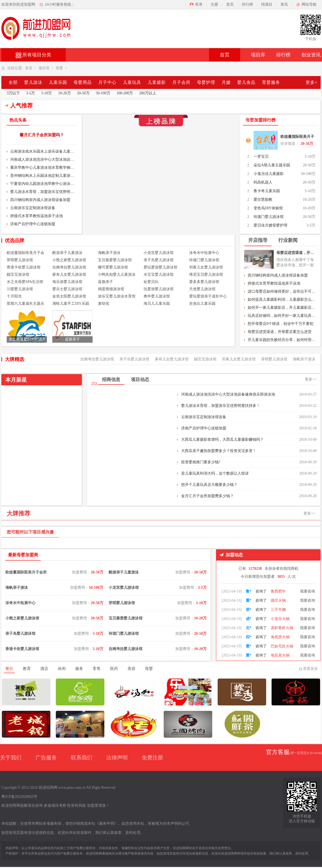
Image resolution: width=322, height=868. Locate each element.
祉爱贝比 (151, 282)
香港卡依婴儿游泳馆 (24, 267)
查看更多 (310, 669)
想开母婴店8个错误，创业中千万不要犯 (281, 324)
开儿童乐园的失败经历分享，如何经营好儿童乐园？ (282, 340)
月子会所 (181, 82)
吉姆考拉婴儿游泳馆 (69, 267)
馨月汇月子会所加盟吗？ (42, 135)
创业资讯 (311, 55)
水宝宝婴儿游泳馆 (159, 275)
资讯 (284, 4)
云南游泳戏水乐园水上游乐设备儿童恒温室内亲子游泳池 (43, 151)
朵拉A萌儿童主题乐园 (272, 165)
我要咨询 (308, 590)
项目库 (258, 55)
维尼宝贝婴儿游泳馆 (206, 275)
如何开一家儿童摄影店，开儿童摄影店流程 (282, 308)
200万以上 (148, 93)
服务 (79, 669)
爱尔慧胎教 (263, 200)
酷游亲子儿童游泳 (67, 253)
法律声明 (117, 758)
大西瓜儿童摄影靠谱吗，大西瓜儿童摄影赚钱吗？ (222, 440)
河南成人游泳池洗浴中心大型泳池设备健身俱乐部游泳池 (43, 159)
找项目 (267, 4)
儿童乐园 (58, 82)
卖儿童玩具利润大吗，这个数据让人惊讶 (215, 473)
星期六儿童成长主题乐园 (25, 304)
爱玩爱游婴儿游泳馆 (160, 267)
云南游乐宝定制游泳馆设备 (33, 208)
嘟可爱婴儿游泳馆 (113, 267)
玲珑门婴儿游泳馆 (269, 217)
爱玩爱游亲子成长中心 (208, 296)
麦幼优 (104, 304)
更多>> (311, 379)
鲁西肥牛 (278, 599)
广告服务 (46, 758)
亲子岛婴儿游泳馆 (159, 260)
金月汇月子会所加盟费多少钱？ (207, 496)
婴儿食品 (246, 82)
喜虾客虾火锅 (282, 636)
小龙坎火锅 (280, 627)
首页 (230, 4)
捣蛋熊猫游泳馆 (111, 289)
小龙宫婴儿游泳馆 (159, 253)
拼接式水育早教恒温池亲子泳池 (36, 216)
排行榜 (247, 4)
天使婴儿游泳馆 (202, 289)
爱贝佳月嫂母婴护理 (270, 225)
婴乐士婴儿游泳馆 (67, 289)
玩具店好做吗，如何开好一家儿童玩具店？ (282, 316)
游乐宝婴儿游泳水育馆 (117, 296)
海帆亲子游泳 (109, 253)
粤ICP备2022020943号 (19, 797)
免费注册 (152, 758)
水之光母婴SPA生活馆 (25, 282)
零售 (97, 669)
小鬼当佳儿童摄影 (269, 174)
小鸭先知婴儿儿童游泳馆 (117, 275)
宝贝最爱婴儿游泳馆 (115, 260)
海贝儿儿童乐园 (157, 304)
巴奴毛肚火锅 (282, 654)
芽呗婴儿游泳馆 (20, 260)
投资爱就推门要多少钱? (201, 462)
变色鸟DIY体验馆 (268, 208)
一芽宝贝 (261, 157)
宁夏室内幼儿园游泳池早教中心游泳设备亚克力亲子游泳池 (43, 184)
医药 (114, 669)
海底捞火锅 (280, 645)
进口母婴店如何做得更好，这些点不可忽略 (282, 291)
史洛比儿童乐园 (202, 304)
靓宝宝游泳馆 (18, 275)
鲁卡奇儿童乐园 (267, 191)
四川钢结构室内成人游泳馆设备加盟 (40, 200)
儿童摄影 (157, 82)
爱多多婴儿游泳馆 (204, 282)
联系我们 (82, 758)
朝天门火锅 (280, 590)
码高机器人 (263, 182)
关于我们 (11, 758)
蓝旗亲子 (105, 282)
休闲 (62, 669)
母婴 (59, 68)
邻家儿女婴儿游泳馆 (206, 267)
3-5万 (31, 93)
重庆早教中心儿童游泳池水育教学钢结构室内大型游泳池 (43, 168)
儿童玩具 (132, 82)
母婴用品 (83, 82)
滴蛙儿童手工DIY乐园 (71, 304)
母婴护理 (206, 82)
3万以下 (13, 93)
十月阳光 (14, 296)
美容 (131, 669)
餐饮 (9, 669)
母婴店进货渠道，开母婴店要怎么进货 (297, 253)
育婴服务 (271, 82)
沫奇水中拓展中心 (204, 253)
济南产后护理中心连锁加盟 (33, 224)
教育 (27, 669)
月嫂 (226, 82)
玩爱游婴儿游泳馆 (159, 289)
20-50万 (83, 93)
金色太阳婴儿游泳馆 (69, 296)
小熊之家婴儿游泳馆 (69, 260)
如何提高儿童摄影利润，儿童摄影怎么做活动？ (282, 300)
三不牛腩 (278, 617)
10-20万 (65, 93)
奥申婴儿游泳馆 (157, 296)
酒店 (44, 669)
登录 (199, 4)
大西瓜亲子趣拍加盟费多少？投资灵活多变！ (219, 451)
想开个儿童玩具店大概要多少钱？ (209, 485)
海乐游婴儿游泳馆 (67, 282)
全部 (13, 82)
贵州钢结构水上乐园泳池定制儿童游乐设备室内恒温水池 (43, 176)
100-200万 (125, 93)
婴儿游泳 (33, 82)
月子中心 (107, 82)
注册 (214, 4)
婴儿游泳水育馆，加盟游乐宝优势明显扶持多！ (43, 192)
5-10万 (47, 93)
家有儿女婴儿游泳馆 (69, 275)
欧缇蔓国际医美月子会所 (297, 138)
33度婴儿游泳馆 (20, 289)
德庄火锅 (278, 608)
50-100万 (103, 93)
